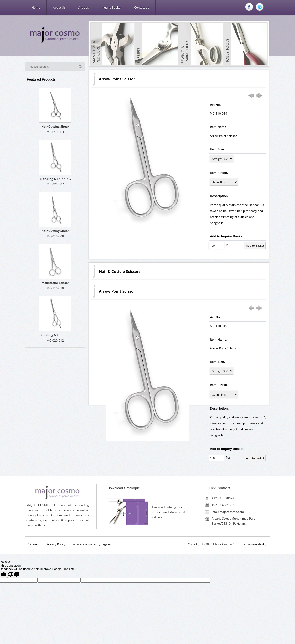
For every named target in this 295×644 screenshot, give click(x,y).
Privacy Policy (56, 544)
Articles (84, 8)
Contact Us (142, 8)
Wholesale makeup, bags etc (92, 544)
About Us (59, 8)
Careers (33, 544)
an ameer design (256, 544)
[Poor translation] (14, 574)
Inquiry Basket (111, 8)
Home (36, 8)
